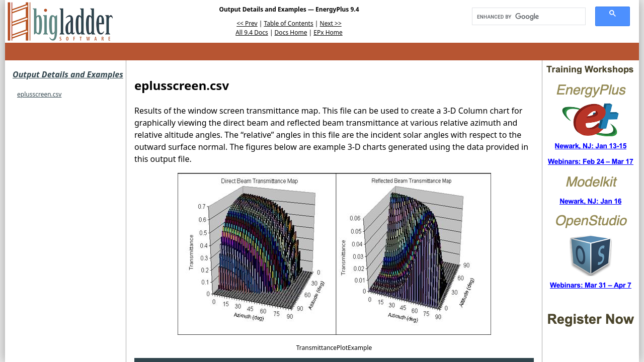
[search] (525, 17)
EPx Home (328, 32)
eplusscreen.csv (39, 94)
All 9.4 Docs (252, 32)
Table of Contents (289, 23)
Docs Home (291, 32)
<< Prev (247, 23)
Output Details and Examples (68, 74)
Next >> (331, 23)
